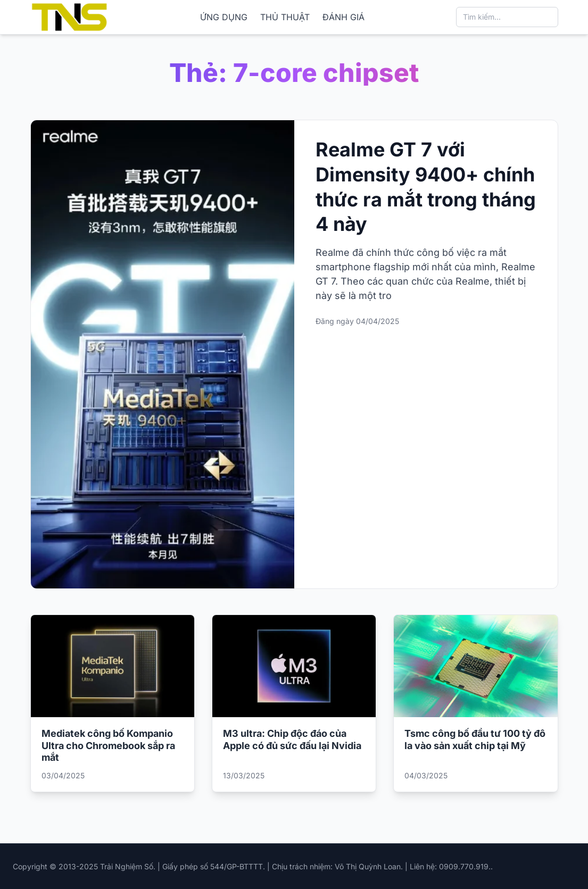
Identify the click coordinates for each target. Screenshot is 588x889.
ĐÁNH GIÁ (343, 17)
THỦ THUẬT (285, 17)
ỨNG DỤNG (224, 17)
